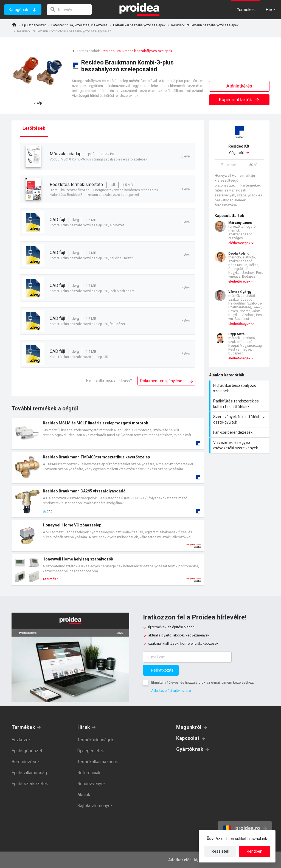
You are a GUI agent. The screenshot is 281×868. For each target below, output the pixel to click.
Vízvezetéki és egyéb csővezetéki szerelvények (240, 445)
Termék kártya (108, 433)
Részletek (220, 851)
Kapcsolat (188, 738)
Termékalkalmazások (98, 762)
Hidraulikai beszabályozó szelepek (139, 25)
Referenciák (89, 773)
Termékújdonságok (95, 740)
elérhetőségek (239, 243)
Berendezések (26, 762)
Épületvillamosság (29, 773)
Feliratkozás (162, 670)
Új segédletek (91, 751)
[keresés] (69, 10)
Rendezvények (92, 784)
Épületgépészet (34, 25)
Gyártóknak (190, 749)
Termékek (23, 727)
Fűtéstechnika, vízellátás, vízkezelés (79, 25)
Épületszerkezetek (30, 784)
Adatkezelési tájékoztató (171, 691)
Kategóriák (18, 9)
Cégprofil (239, 149)
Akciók (84, 795)
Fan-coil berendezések (240, 432)
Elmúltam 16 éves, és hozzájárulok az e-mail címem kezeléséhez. (203, 682)
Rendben (255, 851)
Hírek (84, 727)
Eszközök (21, 740)
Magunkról (189, 727)
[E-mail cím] (187, 657)
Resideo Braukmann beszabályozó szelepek (205, 25)
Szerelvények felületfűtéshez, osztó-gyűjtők (240, 419)
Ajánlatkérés (239, 86)
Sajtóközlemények (95, 806)
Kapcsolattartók (239, 100)
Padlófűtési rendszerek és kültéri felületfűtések (240, 404)
